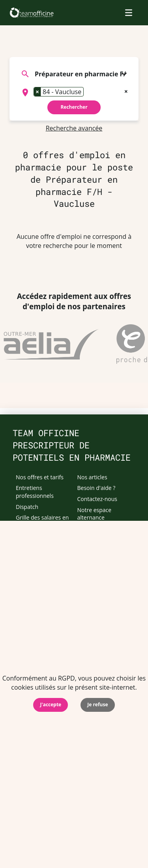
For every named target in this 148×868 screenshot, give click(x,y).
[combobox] (74, 93)
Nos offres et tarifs (40, 477)
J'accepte (51, 704)
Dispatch (27, 507)
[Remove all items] (126, 91)
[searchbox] (88, 93)
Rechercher (74, 107)
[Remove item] (37, 92)
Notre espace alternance (95, 514)
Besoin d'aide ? (96, 488)
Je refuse (97, 704)
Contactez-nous (97, 499)
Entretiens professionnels (35, 492)
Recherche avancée (74, 128)
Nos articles (92, 477)
